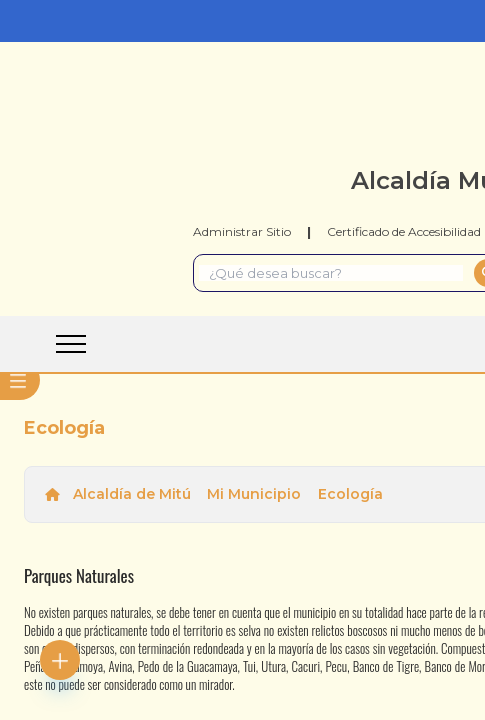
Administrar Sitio (242, 231)
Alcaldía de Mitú (132, 494)
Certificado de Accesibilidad (404, 231)
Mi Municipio (254, 494)
